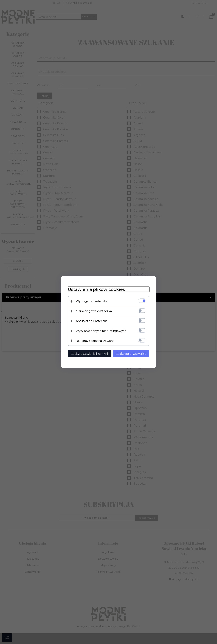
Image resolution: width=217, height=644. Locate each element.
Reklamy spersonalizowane (95, 341)
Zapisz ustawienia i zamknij (90, 354)
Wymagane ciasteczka (92, 301)
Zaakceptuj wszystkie (131, 354)
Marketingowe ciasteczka (94, 311)
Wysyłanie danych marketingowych (101, 331)
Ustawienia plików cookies (96, 289)
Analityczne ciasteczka (92, 321)
